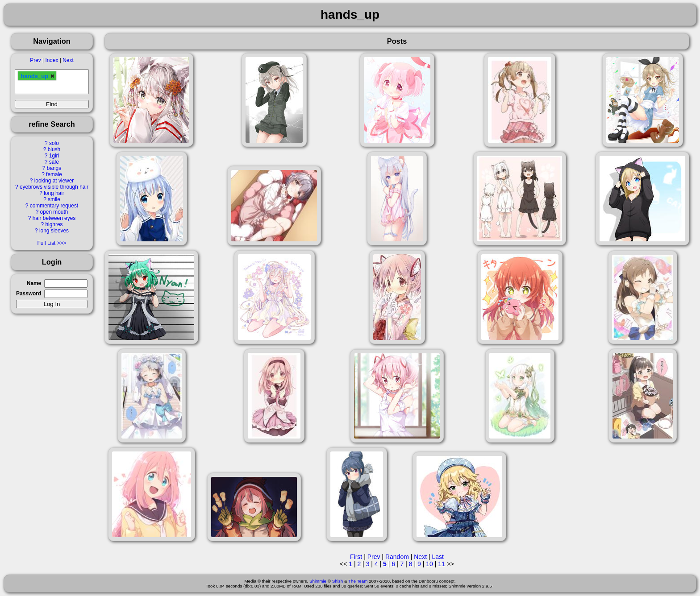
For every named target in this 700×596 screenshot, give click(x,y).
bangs (54, 168)
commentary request (54, 206)
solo (54, 143)
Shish (338, 581)
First (356, 557)
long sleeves (54, 231)
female (54, 174)
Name (34, 283)
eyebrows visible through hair (54, 187)
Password (29, 294)
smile (54, 199)
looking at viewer (54, 181)
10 (429, 564)
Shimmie (318, 581)
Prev (35, 60)
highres (54, 224)
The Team (358, 581)
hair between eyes (54, 218)
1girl (54, 156)
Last (437, 557)
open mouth (54, 212)
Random (397, 557)
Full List (46, 243)
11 (442, 564)
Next (68, 60)
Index (52, 60)
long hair (54, 193)
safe (54, 162)
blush (54, 149)
